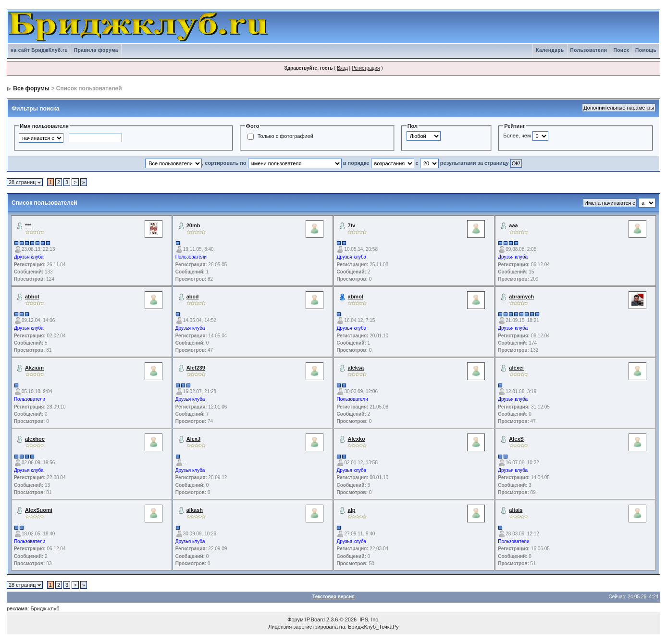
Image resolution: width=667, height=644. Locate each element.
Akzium (34, 368)
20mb (193, 225)
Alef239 (196, 368)
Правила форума (96, 50)
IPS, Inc (369, 619)
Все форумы (31, 88)
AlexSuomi (39, 510)
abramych (521, 297)
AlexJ (193, 439)
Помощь (646, 50)
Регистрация (366, 68)
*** (28, 225)
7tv (352, 225)
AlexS (516, 439)
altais (516, 510)
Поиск (621, 50)
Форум (295, 619)
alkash (195, 510)
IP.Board (315, 619)
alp (352, 510)
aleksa (356, 368)
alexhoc (35, 439)
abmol (356, 297)
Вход (342, 68)
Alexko (357, 439)
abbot (32, 297)
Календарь (550, 50)
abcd (193, 297)
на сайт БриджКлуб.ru (39, 50)
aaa (513, 225)
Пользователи (589, 50)
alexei (516, 368)
